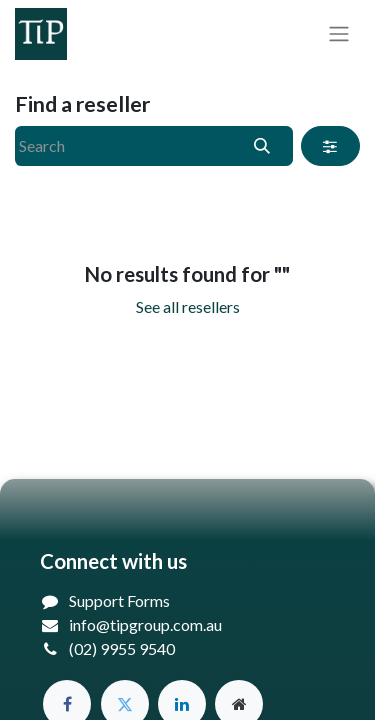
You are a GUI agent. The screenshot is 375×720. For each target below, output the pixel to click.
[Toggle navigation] (339, 34)
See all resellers (188, 306)
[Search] (262, 146)
